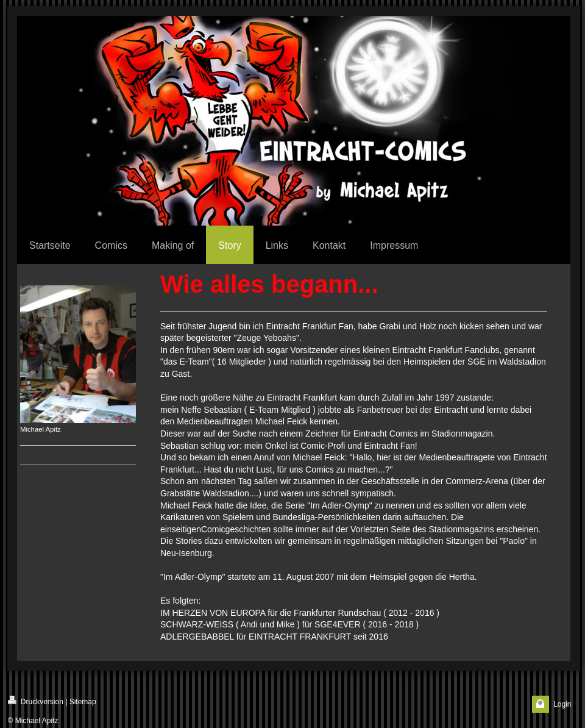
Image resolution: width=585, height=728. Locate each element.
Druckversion (36, 701)
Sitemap (83, 702)
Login (562, 704)
